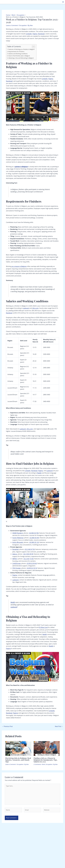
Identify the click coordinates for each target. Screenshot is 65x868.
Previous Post (7, 726)
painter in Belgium (21, 167)
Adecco (15, 554)
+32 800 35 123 (34, 542)
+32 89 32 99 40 (31, 563)
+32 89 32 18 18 (32, 568)
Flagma (35, 34)
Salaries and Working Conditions (18, 54)
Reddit (39, 473)
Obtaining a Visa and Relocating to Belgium (21, 58)
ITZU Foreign (17, 568)
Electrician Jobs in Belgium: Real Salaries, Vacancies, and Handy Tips (18, 760)
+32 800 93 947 (34, 538)
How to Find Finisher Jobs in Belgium (19, 56)
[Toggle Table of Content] (33, 47)
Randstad (41, 34)
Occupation (23, 25)
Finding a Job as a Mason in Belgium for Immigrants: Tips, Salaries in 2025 (46, 760)
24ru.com (35, 308)
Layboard (26, 308)
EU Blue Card (43, 627)
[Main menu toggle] (63, 2)
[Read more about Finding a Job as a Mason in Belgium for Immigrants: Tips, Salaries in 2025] (47, 748)
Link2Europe (16, 563)
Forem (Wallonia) (18, 538)
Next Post (59, 726)
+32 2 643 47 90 (29, 549)
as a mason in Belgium (19, 266)
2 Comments (37, 764)
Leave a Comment (12, 25)
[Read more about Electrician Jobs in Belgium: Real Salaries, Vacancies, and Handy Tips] (18, 748)
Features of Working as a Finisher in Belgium (21, 49)
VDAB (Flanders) (18, 533)
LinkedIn (29, 34)
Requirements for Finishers (16, 52)
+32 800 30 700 (34, 533)
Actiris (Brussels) (18, 542)
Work (44, 764)
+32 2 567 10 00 (28, 559)
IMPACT (15, 559)
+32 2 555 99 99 (28, 554)
